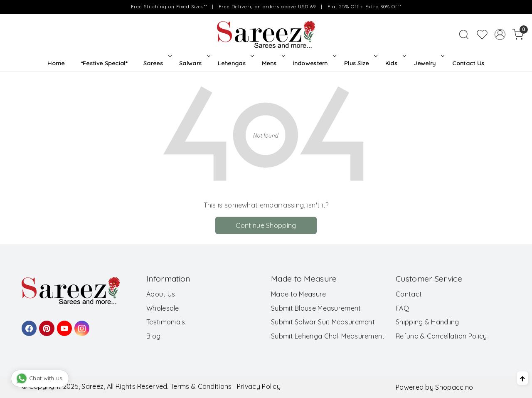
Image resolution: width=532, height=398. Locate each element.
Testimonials (166, 322)
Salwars (194, 63)
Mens (273, 63)
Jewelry (428, 63)
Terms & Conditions (201, 386)
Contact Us (468, 63)
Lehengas (235, 63)
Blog (153, 336)
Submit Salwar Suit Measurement (323, 322)
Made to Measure (299, 294)
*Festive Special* (104, 63)
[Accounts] (500, 35)
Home (56, 63)
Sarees (156, 63)
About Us (161, 294)
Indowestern (314, 63)
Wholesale (163, 308)
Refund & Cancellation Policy (441, 336)
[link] (464, 35)
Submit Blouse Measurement (316, 308)
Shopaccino (454, 387)
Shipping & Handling (427, 322)
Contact (409, 294)
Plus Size (360, 63)
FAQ (402, 308)
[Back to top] (522, 378)
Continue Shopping (266, 225)
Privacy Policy (259, 386)
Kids (395, 63)
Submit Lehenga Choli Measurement (328, 336)
